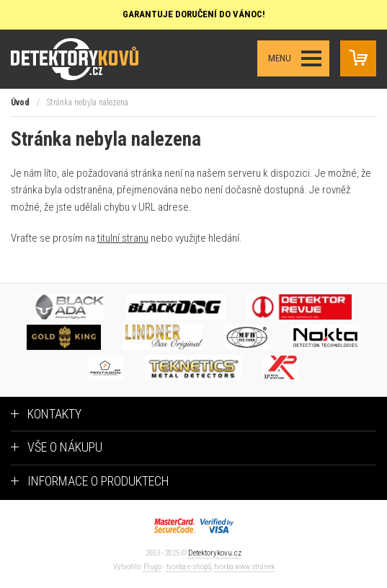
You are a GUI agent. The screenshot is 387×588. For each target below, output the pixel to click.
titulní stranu (123, 238)
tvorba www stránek (244, 567)
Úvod (20, 102)
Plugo (152, 567)
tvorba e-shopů (189, 567)
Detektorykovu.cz (215, 553)
